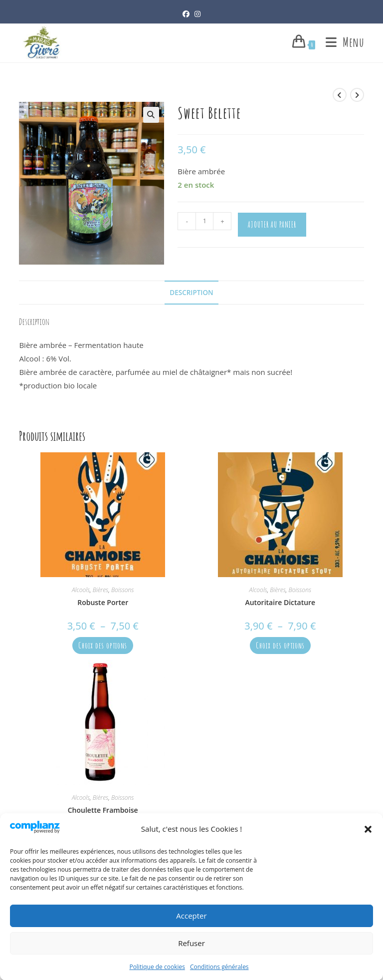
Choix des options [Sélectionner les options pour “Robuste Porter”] (103, 646)
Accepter (191, 925)
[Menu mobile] (341, 42)
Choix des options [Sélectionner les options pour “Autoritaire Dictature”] (280, 646)
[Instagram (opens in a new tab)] (197, 14)
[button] (368, 838)
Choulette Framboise (103, 810)
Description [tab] (191, 293)
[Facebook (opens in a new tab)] (186, 14)
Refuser (191, 953)
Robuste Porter (103, 602)
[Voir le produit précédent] (340, 95)
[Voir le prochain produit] (357, 95)
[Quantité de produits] (204, 221)
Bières (100, 590)
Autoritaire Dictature (280, 602)
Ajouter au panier (272, 225)
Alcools (81, 590)
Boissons (123, 590)
